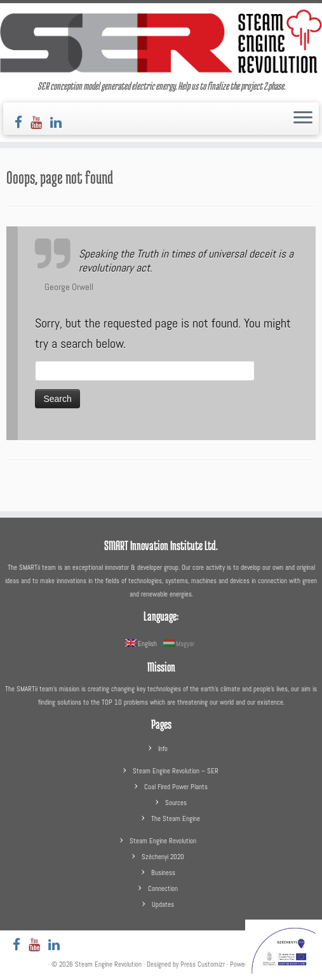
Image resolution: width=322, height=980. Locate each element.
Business (163, 873)
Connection (163, 888)
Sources (176, 803)
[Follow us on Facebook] (23, 122)
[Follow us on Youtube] (40, 122)
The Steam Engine (176, 818)
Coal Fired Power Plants (176, 787)
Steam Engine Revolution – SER (176, 771)
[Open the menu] (303, 119)
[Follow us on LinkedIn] (60, 122)
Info (163, 749)
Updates (163, 904)
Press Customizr (203, 964)
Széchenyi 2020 (163, 857)
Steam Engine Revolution (163, 841)
